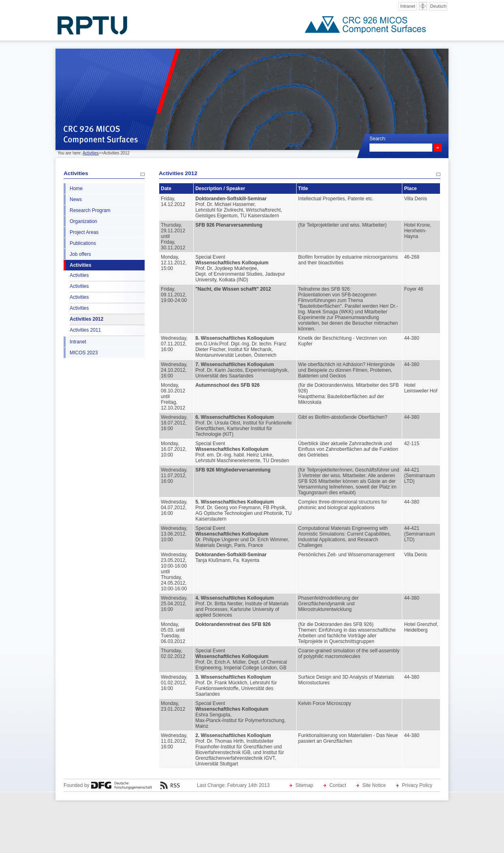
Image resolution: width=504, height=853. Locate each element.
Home (76, 189)
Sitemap (304, 785)
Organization (83, 221)
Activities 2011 (85, 330)
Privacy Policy (417, 785)
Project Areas (84, 232)
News (76, 199)
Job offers (80, 254)
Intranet (408, 6)
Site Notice (374, 785)
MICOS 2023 (84, 353)
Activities (91, 153)
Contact (338, 785)
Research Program (90, 210)
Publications (83, 243)
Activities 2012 (86, 319)
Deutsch (438, 6)
